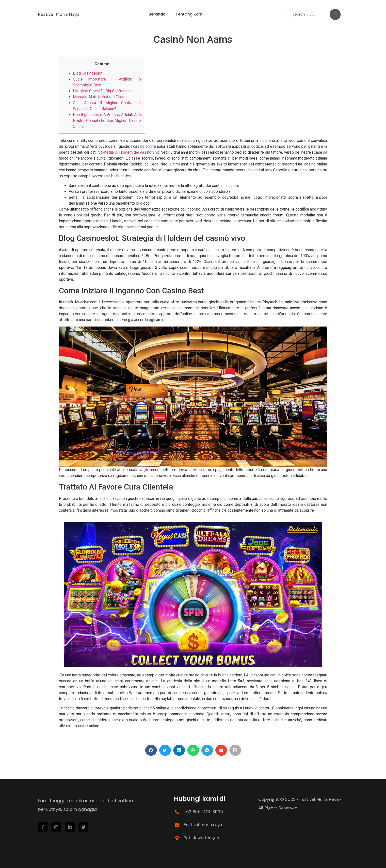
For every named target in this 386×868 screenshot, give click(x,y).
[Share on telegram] (207, 750)
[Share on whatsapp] (193, 750)
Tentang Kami (190, 14)
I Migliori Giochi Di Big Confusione (102, 91)
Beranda (157, 14)
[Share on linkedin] (179, 750)
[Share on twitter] (165, 750)
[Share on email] (221, 750)
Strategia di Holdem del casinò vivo (129, 152)
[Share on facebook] (151, 750)
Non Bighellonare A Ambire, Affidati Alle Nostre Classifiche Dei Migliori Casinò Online (107, 121)
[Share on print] (235, 750)
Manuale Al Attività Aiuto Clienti (100, 97)
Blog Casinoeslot (88, 73)
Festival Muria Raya (59, 14)
